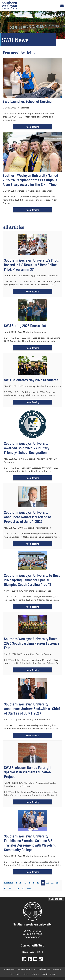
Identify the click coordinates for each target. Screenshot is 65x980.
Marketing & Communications (50, 969)
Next (29, 888)
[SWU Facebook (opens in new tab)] (30, 960)
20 (23, 888)
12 (48, 882)
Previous (9, 882)
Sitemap (35, 974)
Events (33, 952)
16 (10, 888)
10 (38, 882)
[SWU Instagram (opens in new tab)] (24, 960)
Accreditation (10, 969)
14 (57, 882)
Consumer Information (27, 969)
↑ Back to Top (56, 899)
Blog (41, 952)
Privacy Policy (15, 974)
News (25, 952)
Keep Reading (33, 127)
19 (18, 888)
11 (43, 882)
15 (5, 888)
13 (52, 882)
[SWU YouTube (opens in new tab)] (35, 960)
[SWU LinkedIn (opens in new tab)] (41, 960)
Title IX (26, 974)
